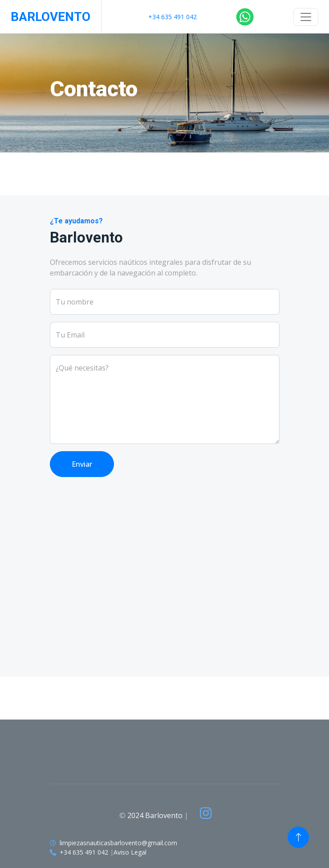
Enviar (82, 464)
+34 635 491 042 (173, 17)
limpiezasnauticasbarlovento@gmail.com (118, 843)
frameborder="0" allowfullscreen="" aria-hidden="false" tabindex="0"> (165, 588)
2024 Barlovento (155, 815)
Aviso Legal (130, 852)
